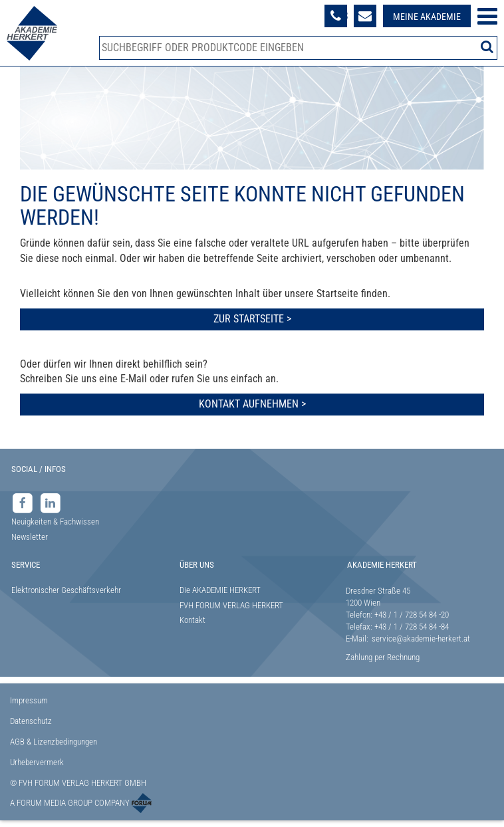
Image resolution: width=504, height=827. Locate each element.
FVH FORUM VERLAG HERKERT (231, 605)
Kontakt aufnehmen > (252, 404)
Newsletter (30, 537)
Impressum (29, 700)
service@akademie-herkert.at (421, 639)
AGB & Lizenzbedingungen (54, 742)
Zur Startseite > (252, 319)
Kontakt (192, 620)
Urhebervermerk (37, 762)
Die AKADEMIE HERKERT (220, 590)
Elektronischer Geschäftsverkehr (66, 590)
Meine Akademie (427, 17)
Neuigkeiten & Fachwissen (55, 522)
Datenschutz (31, 721)
